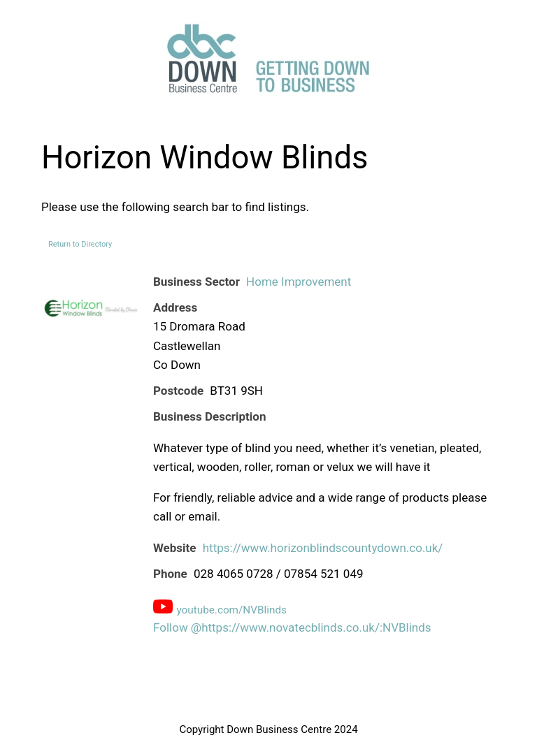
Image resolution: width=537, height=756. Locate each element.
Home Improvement (299, 282)
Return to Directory (80, 244)
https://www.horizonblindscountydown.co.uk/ (323, 548)
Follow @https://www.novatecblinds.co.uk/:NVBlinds (292, 627)
